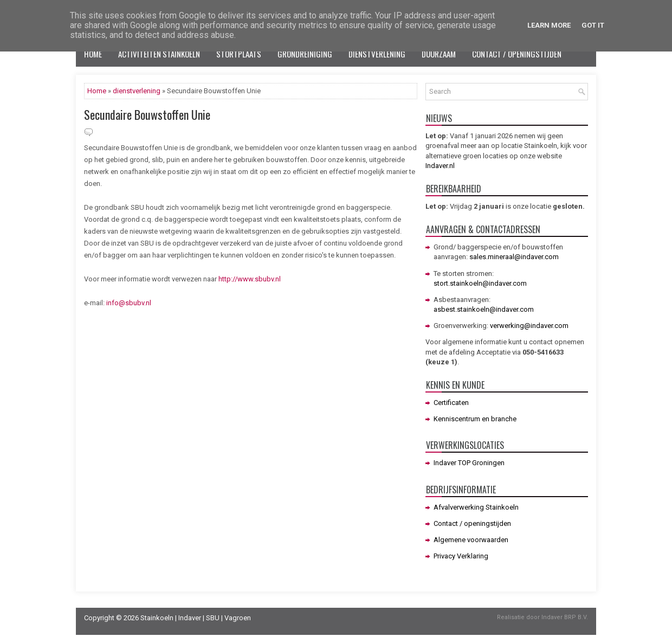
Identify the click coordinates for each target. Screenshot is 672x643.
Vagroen (238, 618)
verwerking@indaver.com (529, 326)
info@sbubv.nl (128, 303)
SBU (213, 618)
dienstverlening (137, 91)
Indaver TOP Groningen (469, 463)
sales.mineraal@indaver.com (514, 257)
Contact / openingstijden (517, 54)
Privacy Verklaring (461, 556)
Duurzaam (439, 54)
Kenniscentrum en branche (475, 419)
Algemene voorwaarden (471, 540)
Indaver (190, 618)
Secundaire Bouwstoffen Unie (147, 114)
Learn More (549, 25)
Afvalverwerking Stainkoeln (476, 507)
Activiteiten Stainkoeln (159, 54)
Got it (593, 25)
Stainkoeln (157, 618)
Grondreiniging (305, 54)
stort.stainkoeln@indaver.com (480, 283)
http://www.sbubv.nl (250, 279)
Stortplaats (239, 54)
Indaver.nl (440, 166)
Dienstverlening (377, 54)
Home (93, 54)
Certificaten (451, 403)
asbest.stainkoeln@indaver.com (484, 309)
